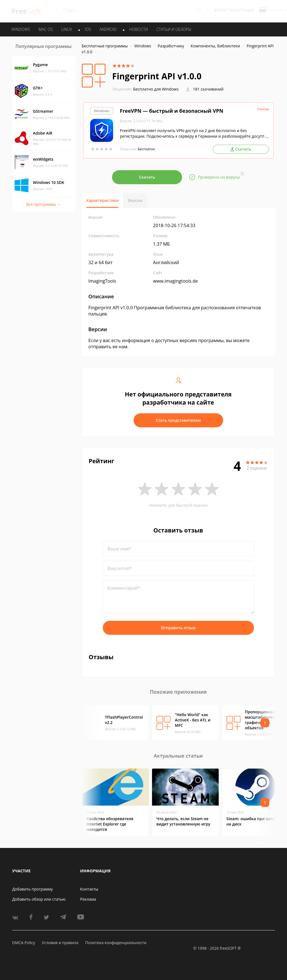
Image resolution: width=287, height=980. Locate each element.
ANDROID (108, 29)
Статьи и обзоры (174, 29)
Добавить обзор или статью (39, 899)
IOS (88, 29)
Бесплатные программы (105, 46)
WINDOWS (21, 29)
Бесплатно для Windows (156, 89)
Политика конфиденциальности (116, 943)
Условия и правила (60, 943)
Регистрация (242, 10)
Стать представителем (178, 420)
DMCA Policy (24, 943)
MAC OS (46, 29)
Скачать (147, 177)
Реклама (88, 899)
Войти (220, 10)
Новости (139, 29)
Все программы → (43, 204)
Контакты (89, 889)
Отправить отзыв (178, 628)
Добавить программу (33, 889)
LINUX (67, 29)
